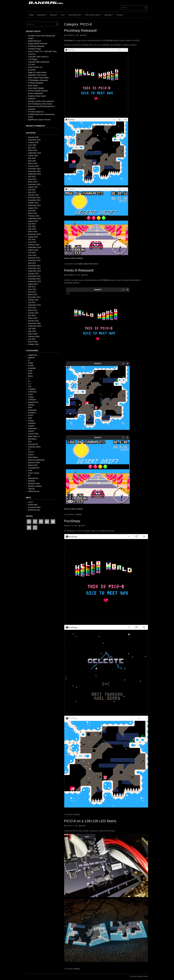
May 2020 (32, 226)
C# (75, 264)
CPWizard (32, 400)
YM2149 (31, 489)
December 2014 (34, 266)
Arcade (109, 16)
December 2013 (34, 276)
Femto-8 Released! (79, 270)
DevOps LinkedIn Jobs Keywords (41, 101)
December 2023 (34, 169)
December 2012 (34, 297)
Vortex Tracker (34, 473)
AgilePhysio (33, 355)
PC (29, 449)
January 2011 (33, 313)
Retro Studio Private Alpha (38, 78)
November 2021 (34, 200)
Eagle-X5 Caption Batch (37, 72)
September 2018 (35, 247)
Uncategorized (34, 468)
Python (31, 455)
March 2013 (33, 294)
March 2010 (33, 318)
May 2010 (32, 315)
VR (29, 476)
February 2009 (34, 336)
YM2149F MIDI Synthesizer (39, 62)
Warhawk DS (33, 478)
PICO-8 (109, 40)
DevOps (31, 405)
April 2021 (32, 211)
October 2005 (33, 344)
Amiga (31, 363)
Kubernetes (33, 428)
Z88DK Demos (34, 491)
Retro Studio (33, 86)
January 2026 (33, 137)
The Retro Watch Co (36, 112)
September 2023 (35, 174)
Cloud (30, 394)
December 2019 (34, 234)
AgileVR (31, 358)
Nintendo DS (76, 16)
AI (29, 360)
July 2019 (32, 239)
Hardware (32, 423)
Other (120, 16)
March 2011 (33, 310)
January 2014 (33, 274)
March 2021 (33, 213)
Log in (30, 502)
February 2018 (34, 258)
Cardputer (32, 389)
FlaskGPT (32, 99)
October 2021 (33, 203)
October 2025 (33, 142)
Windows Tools (34, 484)
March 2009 (33, 334)
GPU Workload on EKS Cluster (40, 104)
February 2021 (34, 216)
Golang (31, 421)
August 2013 (33, 284)
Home (31, 15)
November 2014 (34, 268)
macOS (54, 16)
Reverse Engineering (36, 460)
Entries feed (33, 505)
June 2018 (32, 255)
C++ (30, 384)
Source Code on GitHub (73, 258)
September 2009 (35, 326)
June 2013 (32, 289)
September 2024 (35, 153)
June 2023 (32, 179)
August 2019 (33, 237)
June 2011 (32, 308)
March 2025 (33, 150)
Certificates (32, 392)
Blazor (31, 376)
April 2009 (32, 331)
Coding (80, 264)
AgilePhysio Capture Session (39, 120)
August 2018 (33, 250)
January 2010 (33, 321)
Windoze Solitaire (35, 486)
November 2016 (34, 260)
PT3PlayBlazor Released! (38, 80)
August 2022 (33, 187)
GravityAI (32, 109)
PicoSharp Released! (81, 31)
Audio (30, 371)
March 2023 (33, 182)
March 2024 (33, 163)
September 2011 (35, 305)
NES (30, 442)
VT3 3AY (31, 65)
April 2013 (32, 292)
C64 (30, 387)
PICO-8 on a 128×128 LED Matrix (90, 821)
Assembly (32, 368)
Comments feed (34, 507)
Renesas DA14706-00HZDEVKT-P (41, 106)
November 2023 (34, 171)
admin (84, 35)
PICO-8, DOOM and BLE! (38, 91)
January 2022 (33, 195)
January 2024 (33, 166)
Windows (42, 16)
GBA (30, 418)
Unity (30, 470)
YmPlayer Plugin (35, 49)
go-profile (32, 70)
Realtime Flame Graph (37, 96)
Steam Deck (33, 465)
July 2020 (32, 224)
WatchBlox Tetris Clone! (37, 75)
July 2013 (32, 287)
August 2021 (33, 208)
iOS (64, 16)
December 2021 (34, 197)
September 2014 (35, 271)
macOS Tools (33, 434)
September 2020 (35, 218)
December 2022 (34, 184)
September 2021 (35, 205)
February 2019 (34, 245)
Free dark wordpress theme (139, 976)
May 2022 (32, 192)
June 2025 (32, 145)
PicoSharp (72, 521)
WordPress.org (34, 510)
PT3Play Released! (35, 83)
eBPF (30, 407)
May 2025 (32, 148)
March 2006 (33, 342)
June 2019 (32, 242)
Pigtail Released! (35, 41)
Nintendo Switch (34, 447)
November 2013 (34, 279)
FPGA (30, 415)
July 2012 (32, 302)
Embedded (32, 410)
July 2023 (32, 177)
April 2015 (32, 263)
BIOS (30, 373)
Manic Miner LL (34, 436)
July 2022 (32, 190)
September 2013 (35, 281)
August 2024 (33, 156)
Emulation (88, 264)
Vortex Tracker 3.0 (35, 67)
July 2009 (32, 329)
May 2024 (32, 158)
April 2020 (32, 229)
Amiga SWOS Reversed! (38, 44)
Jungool (31, 426)
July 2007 (32, 339)
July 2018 (32, 253)
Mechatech (32, 439)
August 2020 (33, 221)
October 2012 (33, 300)
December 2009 (34, 323)
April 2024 (32, 161)
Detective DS (33, 402)
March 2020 (33, 232)
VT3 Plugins (33, 59)
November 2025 (34, 140)
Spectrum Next (94, 16)
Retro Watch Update (36, 88)
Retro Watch (33, 457)
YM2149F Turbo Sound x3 (38, 57)
